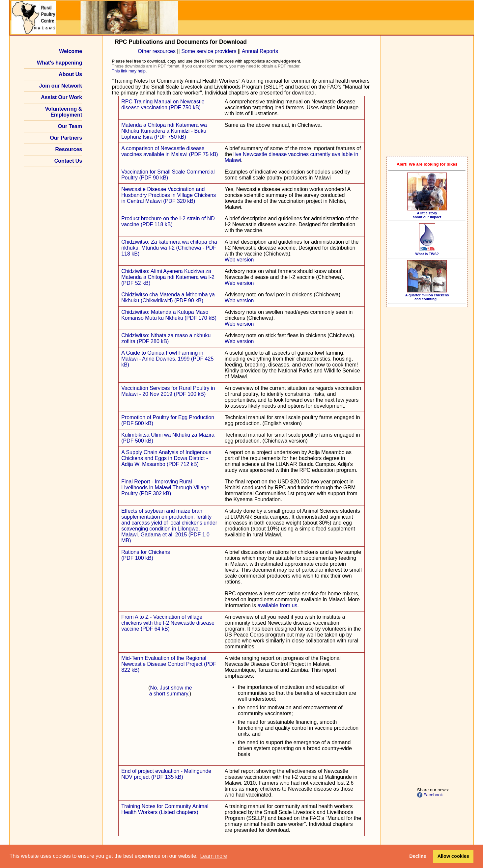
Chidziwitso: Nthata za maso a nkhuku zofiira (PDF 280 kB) (166, 338)
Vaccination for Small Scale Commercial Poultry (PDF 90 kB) (168, 175)
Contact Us (68, 161)
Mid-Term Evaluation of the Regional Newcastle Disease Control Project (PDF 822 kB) (169, 664)
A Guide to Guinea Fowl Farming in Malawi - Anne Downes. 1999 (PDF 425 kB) (167, 359)
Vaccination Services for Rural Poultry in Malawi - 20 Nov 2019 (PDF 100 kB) (168, 391)
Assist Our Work (61, 97)
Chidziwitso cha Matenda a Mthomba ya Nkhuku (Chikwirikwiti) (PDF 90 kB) (168, 298)
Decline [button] (418, 856)
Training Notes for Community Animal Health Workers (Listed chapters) (165, 809)
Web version (239, 260)
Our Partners (66, 138)
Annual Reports (260, 51)
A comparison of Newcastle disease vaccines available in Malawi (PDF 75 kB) (170, 151)
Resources (69, 149)
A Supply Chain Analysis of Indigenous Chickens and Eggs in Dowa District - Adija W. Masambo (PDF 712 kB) (166, 458)
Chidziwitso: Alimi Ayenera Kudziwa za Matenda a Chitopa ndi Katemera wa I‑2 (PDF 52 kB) (168, 277)
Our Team (70, 126)
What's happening (59, 63)
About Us (70, 74)
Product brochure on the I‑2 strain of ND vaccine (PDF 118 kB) (168, 221)
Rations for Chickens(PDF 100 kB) (146, 555)
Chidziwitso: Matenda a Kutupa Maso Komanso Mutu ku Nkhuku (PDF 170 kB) (169, 315)
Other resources (157, 51)
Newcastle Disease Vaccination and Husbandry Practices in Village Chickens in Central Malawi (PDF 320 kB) (169, 195)
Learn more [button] (213, 856)
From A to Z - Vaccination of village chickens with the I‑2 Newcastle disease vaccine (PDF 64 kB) (168, 623)
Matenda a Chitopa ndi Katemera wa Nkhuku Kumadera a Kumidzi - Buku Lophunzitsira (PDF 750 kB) (164, 131)
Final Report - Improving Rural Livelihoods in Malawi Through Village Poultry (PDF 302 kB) (165, 488)
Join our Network (61, 86)
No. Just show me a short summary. (171, 691)
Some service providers (209, 51)
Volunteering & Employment (64, 112)
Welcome (71, 51)
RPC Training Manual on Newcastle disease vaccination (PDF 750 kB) (163, 105)
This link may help (129, 71)
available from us (277, 605)
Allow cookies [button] (453, 856)
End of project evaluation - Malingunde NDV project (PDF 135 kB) (166, 774)
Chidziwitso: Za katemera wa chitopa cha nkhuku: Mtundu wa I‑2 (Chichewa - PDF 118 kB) (169, 248)
